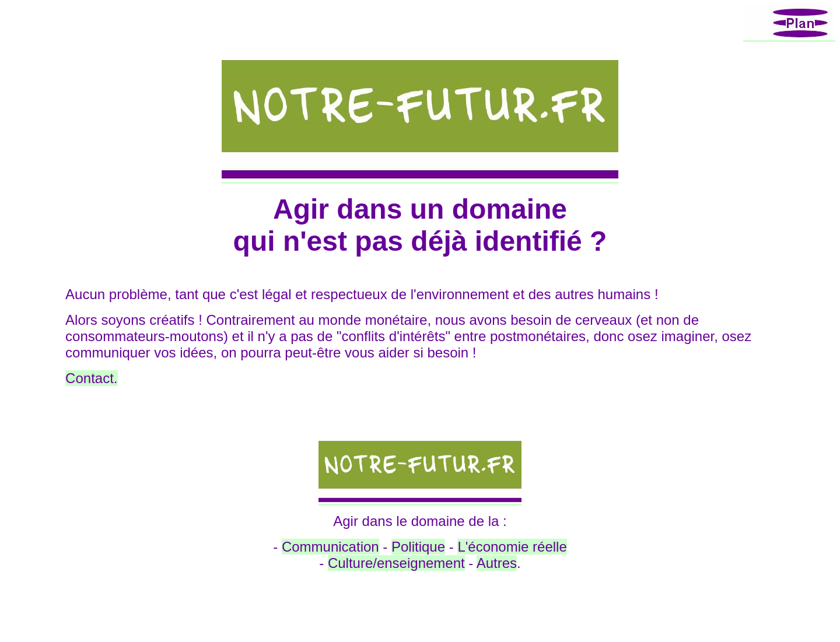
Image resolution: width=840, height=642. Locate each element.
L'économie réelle (512, 547)
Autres (497, 563)
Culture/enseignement (396, 563)
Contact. (91, 378)
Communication (330, 547)
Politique (418, 547)
